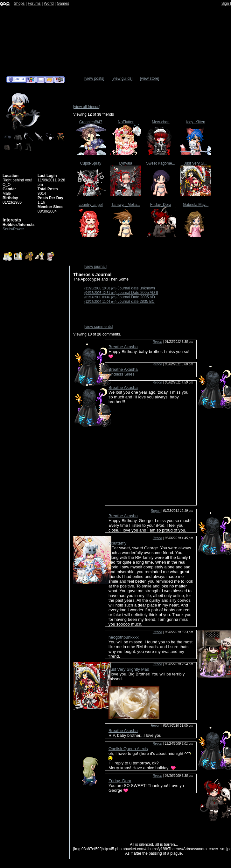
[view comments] (98, 327)
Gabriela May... (196, 205)
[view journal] (95, 267)
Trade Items (50, 80)
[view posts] (94, 78)
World (49, 3)
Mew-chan (161, 122)
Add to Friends (31, 80)
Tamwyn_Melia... (126, 205)
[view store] (150, 78)
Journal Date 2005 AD (120, 297)
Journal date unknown (120, 288)
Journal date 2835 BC (119, 302)
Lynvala (126, 163)
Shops (19, 3)
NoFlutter (126, 122)
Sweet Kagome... (161, 163)
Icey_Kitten (196, 122)
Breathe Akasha (123, 347)
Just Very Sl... (196, 163)
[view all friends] (87, 107)
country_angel (91, 205)
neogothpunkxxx (124, 637)
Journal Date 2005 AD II (121, 293)
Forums (34, 3)
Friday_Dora (161, 205)
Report (157, 342)
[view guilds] (122, 78)
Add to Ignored (59, 80)
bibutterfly (117, 543)
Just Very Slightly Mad (129, 669)
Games (63, 3)
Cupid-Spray (91, 163)
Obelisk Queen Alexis (128, 749)
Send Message (41, 80)
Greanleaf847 (91, 122)
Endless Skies (122, 374)
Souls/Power (13, 229)
